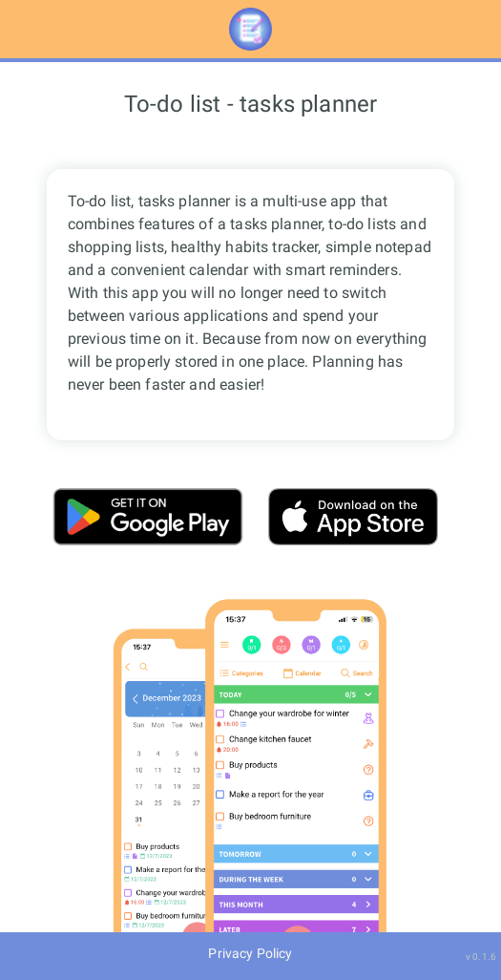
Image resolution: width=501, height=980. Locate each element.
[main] (250, 497)
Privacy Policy (250, 953)
